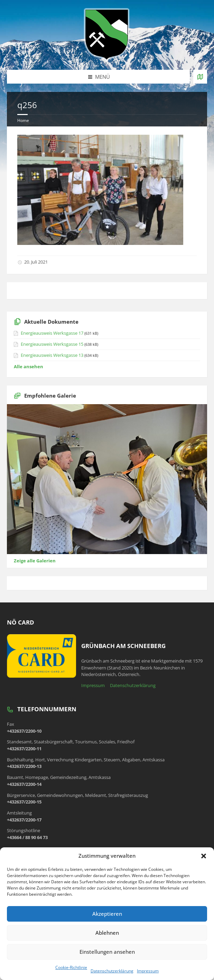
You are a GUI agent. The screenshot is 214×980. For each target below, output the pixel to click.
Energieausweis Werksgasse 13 (52, 355)
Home (23, 120)
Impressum (148, 971)
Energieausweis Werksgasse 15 (52, 344)
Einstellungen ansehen (107, 952)
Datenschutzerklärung (112, 971)
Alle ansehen (29, 367)
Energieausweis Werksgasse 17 (52, 333)
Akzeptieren (107, 914)
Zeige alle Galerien (35, 561)
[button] (204, 856)
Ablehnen (107, 933)
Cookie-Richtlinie (71, 967)
